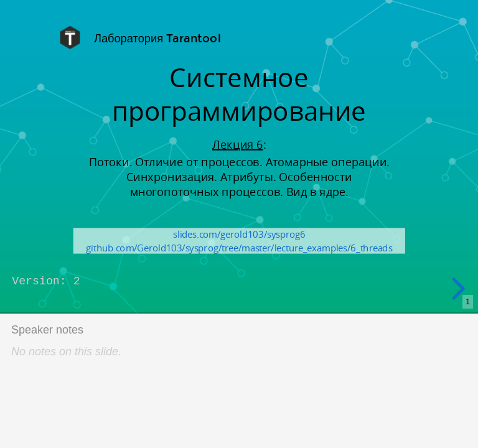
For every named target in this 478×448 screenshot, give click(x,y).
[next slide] (459, 289)
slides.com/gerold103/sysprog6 (239, 234)
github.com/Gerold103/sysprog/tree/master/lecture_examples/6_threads (239, 248)
